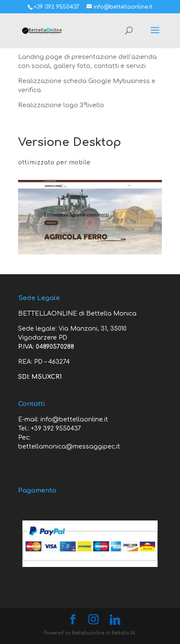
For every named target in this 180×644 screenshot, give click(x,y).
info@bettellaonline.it (74, 420)
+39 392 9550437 (56, 429)
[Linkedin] (115, 620)
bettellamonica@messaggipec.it (69, 447)
